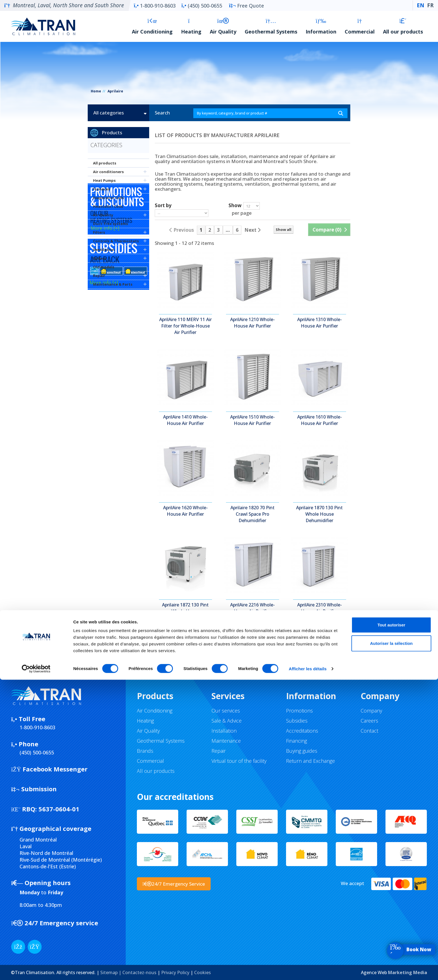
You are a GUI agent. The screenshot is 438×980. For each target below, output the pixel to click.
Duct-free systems (110, 224)
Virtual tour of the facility (239, 761)
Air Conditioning (152, 26)
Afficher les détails (308, 969)
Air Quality (223, 26)
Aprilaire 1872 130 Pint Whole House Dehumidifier (185, 611)
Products (112, 132)
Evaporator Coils (109, 198)
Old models (104, 267)
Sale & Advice (227, 721)
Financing (297, 741)
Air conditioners (108, 172)
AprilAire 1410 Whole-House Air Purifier (185, 420)
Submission (34, 789)
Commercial (360, 26)
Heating (191, 26)
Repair (99, 276)
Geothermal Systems (271, 26)
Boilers (100, 258)
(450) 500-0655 (202, 6)
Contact (369, 731)
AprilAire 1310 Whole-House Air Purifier (320, 323)
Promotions (299, 711)
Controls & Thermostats (116, 241)
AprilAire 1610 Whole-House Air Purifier (320, 420)
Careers (369, 721)
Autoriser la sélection (391, 944)
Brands (145, 751)
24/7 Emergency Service (174, 884)
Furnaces (102, 189)
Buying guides (302, 751)
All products (105, 163)
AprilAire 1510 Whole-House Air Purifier (253, 420)
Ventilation (104, 250)
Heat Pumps (104, 180)
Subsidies (297, 721)
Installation (224, 731)
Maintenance (226, 741)
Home (96, 91)
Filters (99, 232)
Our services (226, 711)
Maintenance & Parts (113, 284)
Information (321, 26)
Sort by (163, 205)
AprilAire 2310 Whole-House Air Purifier (320, 608)
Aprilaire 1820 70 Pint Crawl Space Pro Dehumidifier (253, 514)
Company (371, 711)
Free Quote (247, 6)
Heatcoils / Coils (108, 206)
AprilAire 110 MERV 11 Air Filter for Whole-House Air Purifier (185, 326)
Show (235, 205)
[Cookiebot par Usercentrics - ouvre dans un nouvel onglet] (36, 969)
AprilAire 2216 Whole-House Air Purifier (253, 608)
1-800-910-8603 (155, 6)
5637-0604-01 (45, 809)
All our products (403, 26)
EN (421, 5)
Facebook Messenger (49, 769)
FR (430, 5)
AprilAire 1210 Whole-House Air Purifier (253, 323)
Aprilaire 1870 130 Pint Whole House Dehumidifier (319, 514)
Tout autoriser (391, 925)
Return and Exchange (310, 761)
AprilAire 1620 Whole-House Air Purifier (185, 511)
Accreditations (302, 731)
